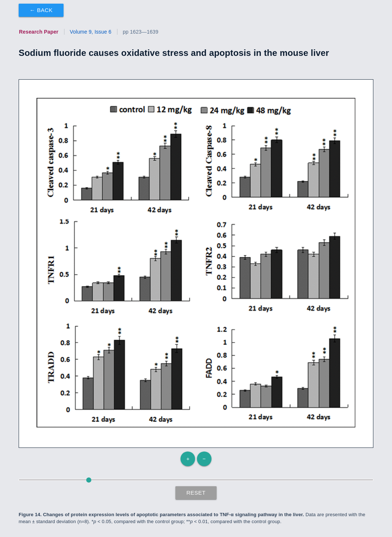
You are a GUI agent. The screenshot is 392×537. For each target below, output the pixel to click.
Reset (196, 493)
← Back (41, 10)
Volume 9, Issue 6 (91, 32)
